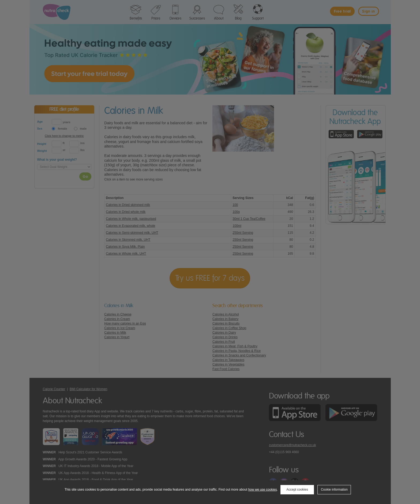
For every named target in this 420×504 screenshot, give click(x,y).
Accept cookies (297, 490)
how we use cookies (262, 490)
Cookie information (334, 490)
